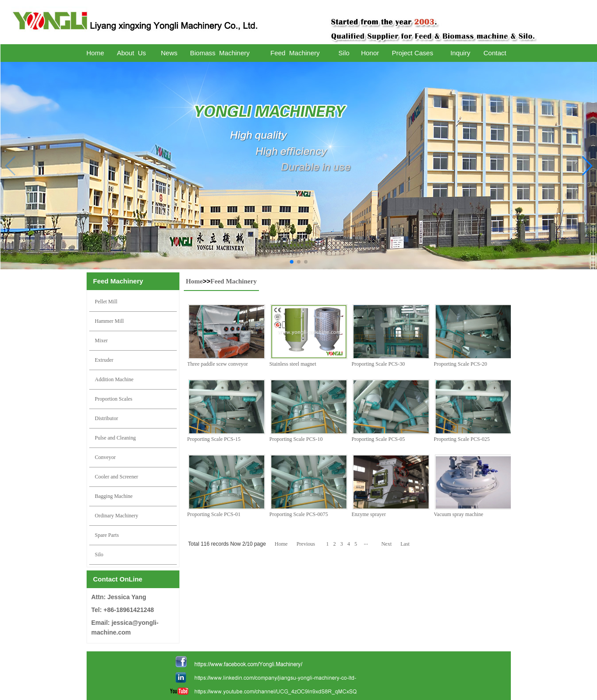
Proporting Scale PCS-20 (461, 364)
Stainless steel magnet (293, 364)
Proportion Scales (114, 399)
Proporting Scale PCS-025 (462, 439)
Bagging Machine (114, 496)
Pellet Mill (106, 302)
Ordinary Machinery (117, 516)
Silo (99, 555)
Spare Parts (107, 535)
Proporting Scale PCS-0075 (299, 514)
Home (194, 281)
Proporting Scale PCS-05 (378, 439)
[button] (292, 262)
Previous (306, 544)
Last (405, 544)
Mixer (101, 340)
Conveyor (105, 457)
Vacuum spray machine (459, 514)
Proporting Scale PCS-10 (296, 439)
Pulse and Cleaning (116, 438)
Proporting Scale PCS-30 (378, 364)
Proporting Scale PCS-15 (214, 439)
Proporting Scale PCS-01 (214, 514)
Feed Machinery (234, 281)
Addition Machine (114, 379)
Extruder (104, 360)
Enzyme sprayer (369, 514)
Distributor (107, 418)
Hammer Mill (110, 321)
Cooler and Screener (117, 477)
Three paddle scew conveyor (218, 364)
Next (386, 544)
